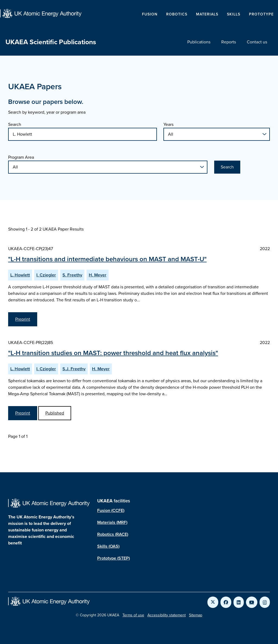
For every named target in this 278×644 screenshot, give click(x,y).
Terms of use (133, 615)
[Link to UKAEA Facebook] (226, 602)
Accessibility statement (167, 615)
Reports (229, 42)
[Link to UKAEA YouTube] (252, 602)
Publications (199, 42)
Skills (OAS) (108, 546)
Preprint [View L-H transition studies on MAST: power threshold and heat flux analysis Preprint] (23, 413)
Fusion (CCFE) (111, 510)
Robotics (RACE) (113, 534)
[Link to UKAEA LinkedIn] (239, 602)
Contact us (257, 42)
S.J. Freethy (74, 369)
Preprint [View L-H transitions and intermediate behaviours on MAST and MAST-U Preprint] (23, 319)
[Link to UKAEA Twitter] (213, 602)
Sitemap (196, 615)
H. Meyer (98, 275)
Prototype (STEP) (113, 558)
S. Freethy (72, 275)
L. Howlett (20, 275)
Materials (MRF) (112, 522)
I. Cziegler (46, 275)
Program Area (21, 157)
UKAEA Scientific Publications (51, 42)
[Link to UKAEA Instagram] (265, 602)
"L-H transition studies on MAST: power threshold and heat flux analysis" (113, 353)
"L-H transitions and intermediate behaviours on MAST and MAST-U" (107, 259)
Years (168, 124)
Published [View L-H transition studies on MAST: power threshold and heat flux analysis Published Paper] (55, 413)
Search (15, 124)
